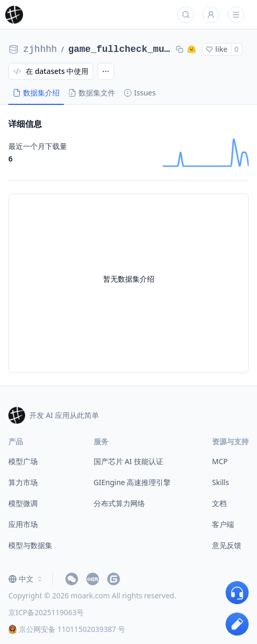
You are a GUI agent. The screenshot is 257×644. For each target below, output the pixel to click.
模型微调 (23, 503)
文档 (219, 503)
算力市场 (23, 482)
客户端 (223, 524)
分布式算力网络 (119, 503)
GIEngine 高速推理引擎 (132, 482)
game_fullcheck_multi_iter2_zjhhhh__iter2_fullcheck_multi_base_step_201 (120, 49)
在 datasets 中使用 (51, 71)
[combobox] (26, 579)
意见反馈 (227, 545)
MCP (220, 461)
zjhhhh (40, 49)
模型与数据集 (30, 545)
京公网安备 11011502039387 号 (67, 629)
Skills (221, 482)
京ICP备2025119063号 (46, 612)
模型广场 (23, 461)
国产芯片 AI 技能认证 (128, 461)
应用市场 (23, 524)
